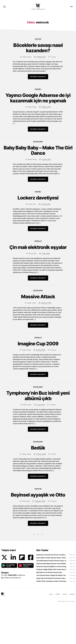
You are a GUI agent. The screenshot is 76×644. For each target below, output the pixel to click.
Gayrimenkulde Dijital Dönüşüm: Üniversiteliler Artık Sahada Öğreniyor (52, 602)
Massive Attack (38, 330)
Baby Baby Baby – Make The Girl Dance (38, 181)
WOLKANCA (38, 5)
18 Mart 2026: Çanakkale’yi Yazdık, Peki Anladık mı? (52, 620)
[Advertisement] (38, 27)
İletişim (72, 633)
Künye (65, 633)
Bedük (38, 485)
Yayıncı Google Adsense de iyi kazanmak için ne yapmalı (38, 127)
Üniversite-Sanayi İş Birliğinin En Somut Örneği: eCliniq (52, 605)
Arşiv (51, 633)
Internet (38, 117)
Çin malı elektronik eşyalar (38, 280)
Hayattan (38, 526)
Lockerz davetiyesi (38, 230)
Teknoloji (38, 273)
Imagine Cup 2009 (38, 378)
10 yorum (53, 385)
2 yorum (53, 492)
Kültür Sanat (38, 171)
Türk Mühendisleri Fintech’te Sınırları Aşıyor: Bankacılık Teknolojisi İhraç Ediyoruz (52, 599)
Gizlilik (58, 633)
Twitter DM (12, 614)
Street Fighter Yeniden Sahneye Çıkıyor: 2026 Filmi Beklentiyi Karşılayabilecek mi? (52, 596)
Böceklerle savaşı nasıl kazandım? (38, 75)
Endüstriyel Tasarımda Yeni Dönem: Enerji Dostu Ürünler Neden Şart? (52, 594)
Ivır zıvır (38, 65)
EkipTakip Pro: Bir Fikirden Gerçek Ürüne (49, 611)
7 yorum (53, 85)
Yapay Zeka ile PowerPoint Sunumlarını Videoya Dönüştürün (52, 617)
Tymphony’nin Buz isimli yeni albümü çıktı (38, 432)
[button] (9, 604)
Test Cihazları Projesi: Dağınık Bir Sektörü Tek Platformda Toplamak (52, 614)
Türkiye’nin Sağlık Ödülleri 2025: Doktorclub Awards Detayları (52, 608)
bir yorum (53, 442)
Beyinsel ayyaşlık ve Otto (38, 533)
